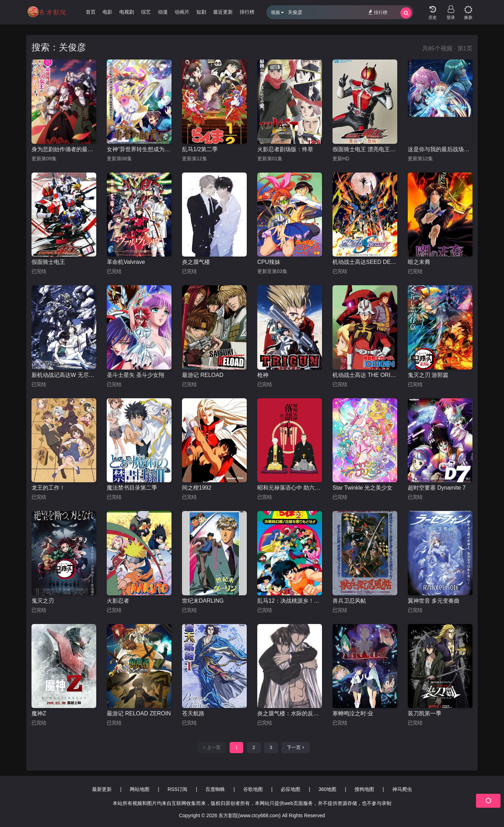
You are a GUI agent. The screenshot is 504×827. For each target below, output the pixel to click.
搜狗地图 (364, 789)
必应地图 (290, 789)
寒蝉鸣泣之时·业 (353, 713)
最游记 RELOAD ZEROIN (139, 713)
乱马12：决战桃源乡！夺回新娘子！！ (290, 601)
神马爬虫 (402, 789)
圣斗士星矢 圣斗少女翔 (135, 375)
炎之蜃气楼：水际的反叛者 (290, 713)
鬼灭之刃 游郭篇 (428, 375)
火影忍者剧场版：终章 (285, 149)
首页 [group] (91, 12)
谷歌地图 (253, 789)
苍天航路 (193, 713)
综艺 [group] (146, 12)
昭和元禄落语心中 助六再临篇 (290, 488)
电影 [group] (107, 12)
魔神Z (39, 713)
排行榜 (378, 12)
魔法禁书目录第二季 (132, 488)
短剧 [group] (201, 12)
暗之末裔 (419, 262)
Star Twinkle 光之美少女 (362, 488)
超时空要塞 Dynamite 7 (437, 488)
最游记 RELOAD (203, 375)
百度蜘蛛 (215, 789)
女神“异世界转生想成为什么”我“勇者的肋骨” (139, 149)
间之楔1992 (197, 488)
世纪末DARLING (203, 601)
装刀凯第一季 (425, 713)
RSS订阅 (178, 789)
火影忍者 (118, 601)
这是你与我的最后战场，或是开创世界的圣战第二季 (440, 149)
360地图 (327, 789)
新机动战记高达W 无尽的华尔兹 (64, 375)
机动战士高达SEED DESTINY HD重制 (365, 262)
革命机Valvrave (126, 262)
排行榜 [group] (247, 12)
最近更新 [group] (223, 12)
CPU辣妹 (269, 262)
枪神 (263, 375)
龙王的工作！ (48, 488)
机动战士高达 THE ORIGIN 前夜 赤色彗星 (365, 375)
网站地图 (140, 789)
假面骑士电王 (48, 262)
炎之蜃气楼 (196, 262)
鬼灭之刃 (43, 601)
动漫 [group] (163, 12)
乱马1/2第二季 (200, 149)
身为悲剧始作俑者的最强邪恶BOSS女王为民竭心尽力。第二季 (64, 149)
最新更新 (102, 789)
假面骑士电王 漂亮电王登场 (365, 149)
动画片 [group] (182, 12)
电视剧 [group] (127, 12)
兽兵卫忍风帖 (349, 601)
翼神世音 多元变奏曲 (434, 601)
